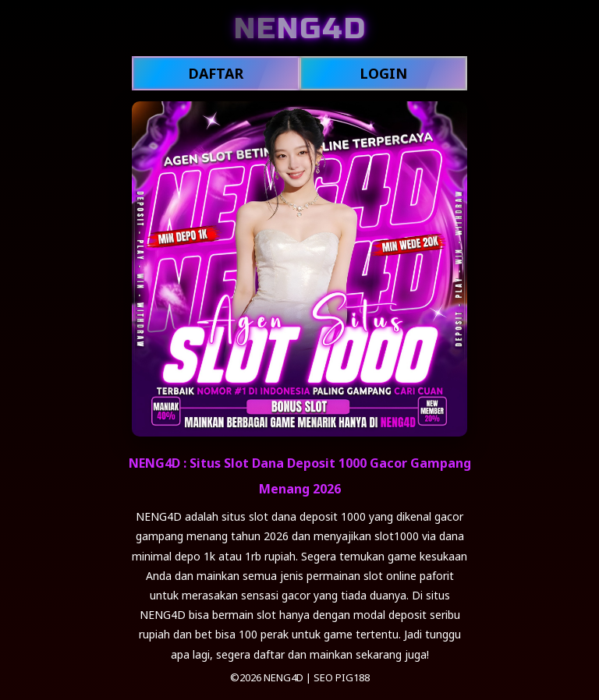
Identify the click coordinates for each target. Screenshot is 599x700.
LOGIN (383, 73)
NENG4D (284, 677)
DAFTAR (216, 73)
